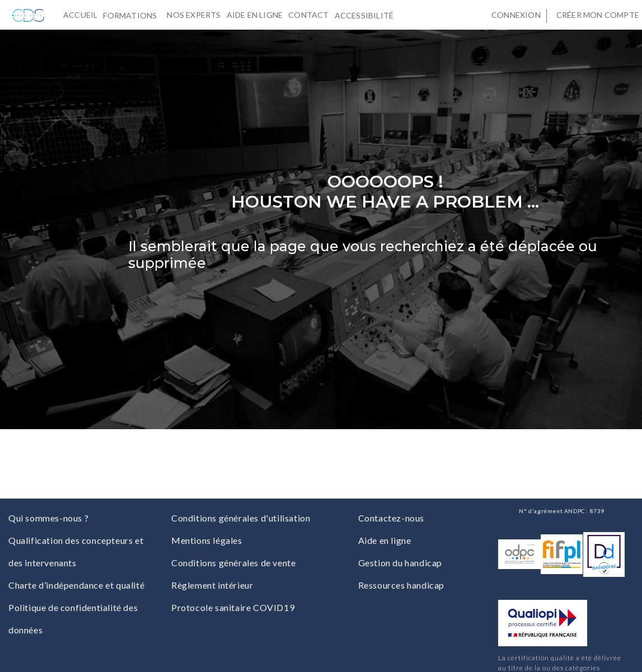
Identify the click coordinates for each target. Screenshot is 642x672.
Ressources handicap (401, 585)
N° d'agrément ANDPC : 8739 (562, 511)
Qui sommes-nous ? (48, 518)
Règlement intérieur (212, 585)
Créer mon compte (598, 15)
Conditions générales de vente (233, 563)
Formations (132, 15)
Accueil (80, 15)
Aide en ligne (255, 15)
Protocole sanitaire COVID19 (233, 607)
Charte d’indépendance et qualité (76, 585)
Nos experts (194, 15)
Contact (308, 15)
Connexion (516, 15)
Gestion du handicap (400, 563)
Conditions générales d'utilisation (241, 518)
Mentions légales (207, 540)
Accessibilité (367, 15)
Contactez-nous (391, 518)
